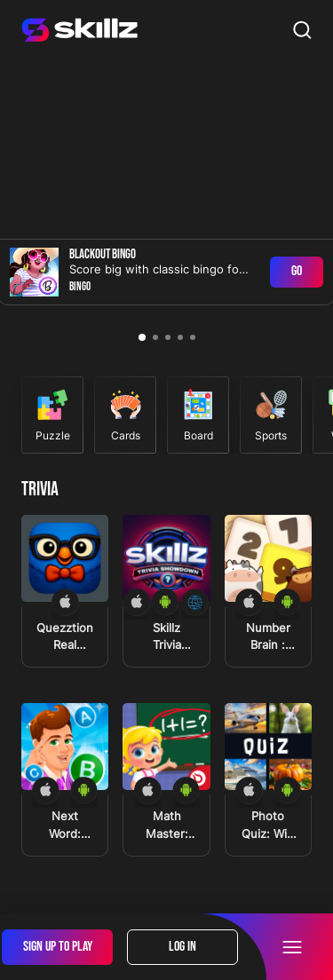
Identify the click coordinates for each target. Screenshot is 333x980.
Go (297, 271)
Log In (182, 947)
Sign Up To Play (58, 947)
